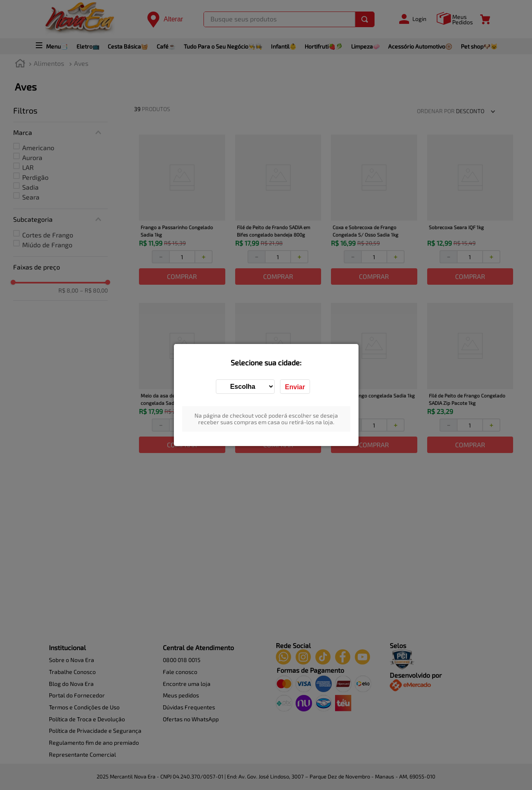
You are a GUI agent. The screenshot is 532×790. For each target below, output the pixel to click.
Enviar (295, 387)
